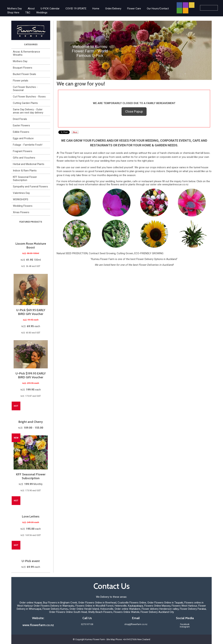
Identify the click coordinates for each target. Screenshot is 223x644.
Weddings (42, 13)
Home (96, 9)
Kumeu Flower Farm (95, 639)
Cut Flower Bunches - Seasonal (25, 89)
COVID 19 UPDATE (76, 9)
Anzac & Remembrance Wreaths (26, 53)
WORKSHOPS (21, 199)
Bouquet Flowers (23, 68)
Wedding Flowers (23, 206)
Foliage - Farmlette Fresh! (28, 145)
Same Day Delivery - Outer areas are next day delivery (28, 111)
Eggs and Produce (23, 138)
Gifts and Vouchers (24, 158)
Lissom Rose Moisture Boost (31, 246)
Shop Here (13, 13)
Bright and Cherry (31, 422)
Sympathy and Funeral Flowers (30, 187)
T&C (28, 13)
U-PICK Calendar (50, 9)
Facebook (185, 624)
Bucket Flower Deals (24, 74)
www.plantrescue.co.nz (175, 184)
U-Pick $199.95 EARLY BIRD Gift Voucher (31, 375)
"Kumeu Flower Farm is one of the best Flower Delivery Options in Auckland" (134, 259)
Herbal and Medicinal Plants (29, 164)
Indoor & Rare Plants (25, 171)
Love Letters (31, 516)
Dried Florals (20, 119)
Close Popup (134, 111)
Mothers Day (15, 9)
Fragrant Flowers (23, 151)
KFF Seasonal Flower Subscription (25, 179)
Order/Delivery (113, 9)
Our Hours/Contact (158, 9)
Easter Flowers (21, 125)
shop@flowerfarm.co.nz (136, 624)
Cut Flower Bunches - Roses (29, 97)
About (31, 9)
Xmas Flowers (21, 212)
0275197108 (87, 624)
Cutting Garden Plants (25, 103)
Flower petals (21, 81)
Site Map (111, 639)
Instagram (185, 627)
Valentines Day (21, 193)
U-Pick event (31, 561)
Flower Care (134, 9)
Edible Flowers (21, 132)
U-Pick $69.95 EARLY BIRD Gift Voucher (31, 312)
